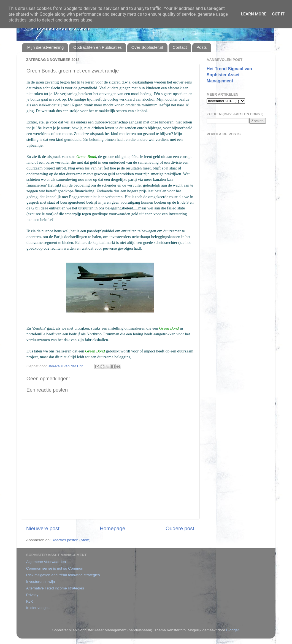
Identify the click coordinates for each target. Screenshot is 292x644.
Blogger (232, 630)
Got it (278, 14)
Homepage (112, 528)
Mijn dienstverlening (46, 47)
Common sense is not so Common (55, 568)
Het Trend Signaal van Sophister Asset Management (229, 75)
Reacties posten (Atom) (71, 540)
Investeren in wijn (40, 582)
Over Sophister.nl (147, 47)
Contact (180, 47)
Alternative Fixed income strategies (55, 588)
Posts (202, 47)
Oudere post (180, 528)
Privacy (32, 595)
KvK (30, 601)
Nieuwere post (43, 528)
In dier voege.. (38, 608)
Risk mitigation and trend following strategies (63, 575)
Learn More (254, 14)
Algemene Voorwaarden (46, 562)
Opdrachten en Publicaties (98, 47)
